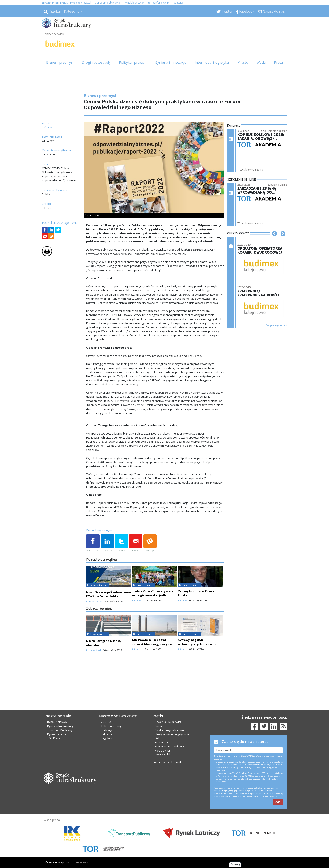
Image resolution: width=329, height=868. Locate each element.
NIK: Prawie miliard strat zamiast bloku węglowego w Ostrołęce (152, 644)
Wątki (261, 62)
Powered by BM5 (82, 863)
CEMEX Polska (164, 754)
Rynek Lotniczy (57, 734)
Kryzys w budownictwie (169, 746)
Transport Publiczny (60, 730)
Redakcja (107, 730)
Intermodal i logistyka (212, 62)
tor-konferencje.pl (159, 3)
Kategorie (72, 11)
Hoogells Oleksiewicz (168, 722)
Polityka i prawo (132, 62)
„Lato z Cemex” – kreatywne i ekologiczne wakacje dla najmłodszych (153, 595)
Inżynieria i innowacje (169, 62)
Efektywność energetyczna (172, 734)
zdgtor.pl (179, 3)
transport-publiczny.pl (108, 3)
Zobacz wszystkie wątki (167, 762)
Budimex (160, 726)
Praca (278, 62)
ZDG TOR (107, 722)
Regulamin (108, 738)
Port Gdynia (162, 750)
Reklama (106, 734)
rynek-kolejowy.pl (81, 3)
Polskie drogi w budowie (170, 730)
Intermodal (162, 742)
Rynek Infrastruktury (60, 726)
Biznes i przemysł (60, 62)
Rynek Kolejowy (57, 722)
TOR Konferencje (112, 726)
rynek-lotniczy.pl (135, 3)
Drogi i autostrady (96, 62)
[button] (274, 240)
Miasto (243, 62)
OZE (157, 738)
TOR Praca (54, 738)
